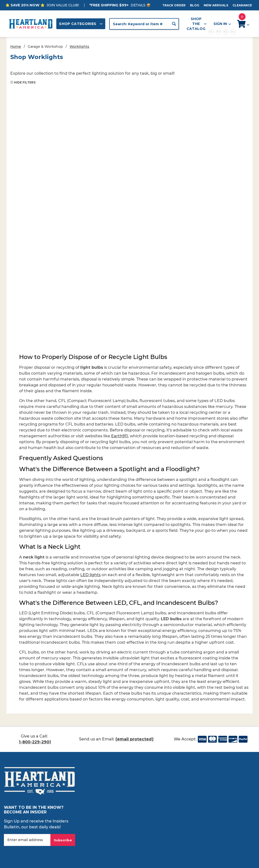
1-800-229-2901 (35, 742)
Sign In (222, 24)
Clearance (242, 5)
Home (16, 47)
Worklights (79, 47)
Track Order (174, 5)
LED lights (90, 575)
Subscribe (63, 840)
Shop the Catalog (197, 24)
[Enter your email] (27, 840)
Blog (195, 5)
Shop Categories (81, 24)
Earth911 (119, 436)
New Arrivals (216, 5)
